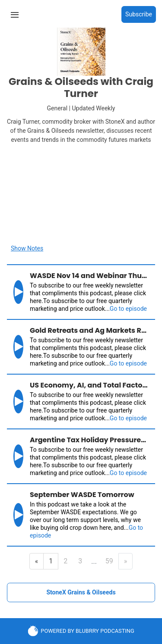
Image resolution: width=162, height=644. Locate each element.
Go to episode (128, 309)
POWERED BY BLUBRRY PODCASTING (81, 631)
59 (109, 561)
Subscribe (139, 14)
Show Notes (27, 248)
